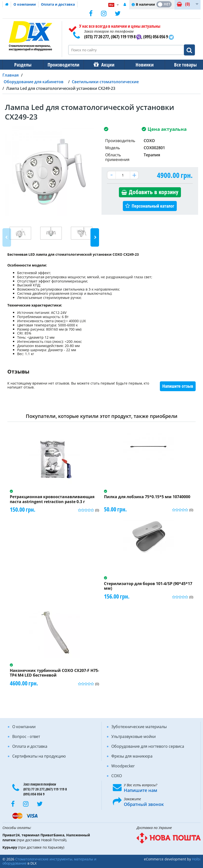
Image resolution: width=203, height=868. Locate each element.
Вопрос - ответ (26, 736)
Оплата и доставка (58, 4)
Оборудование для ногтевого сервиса (148, 746)
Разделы (22, 65)
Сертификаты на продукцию (39, 756)
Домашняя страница (7, 4)
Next (95, 237)
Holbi (196, 859)
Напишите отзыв (178, 386)
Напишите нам (140, 790)
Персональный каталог (153, 206)
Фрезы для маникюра (132, 756)
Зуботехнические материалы (139, 727)
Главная (11, 75)
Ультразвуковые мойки (133, 736)
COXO (117, 776)
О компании (25, 4)
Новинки (141, 65)
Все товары (181, 65)
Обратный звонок (144, 804)
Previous (7, 237)
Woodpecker (123, 766)
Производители (62, 65)
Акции (105, 65)
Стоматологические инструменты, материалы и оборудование (49, 861)
